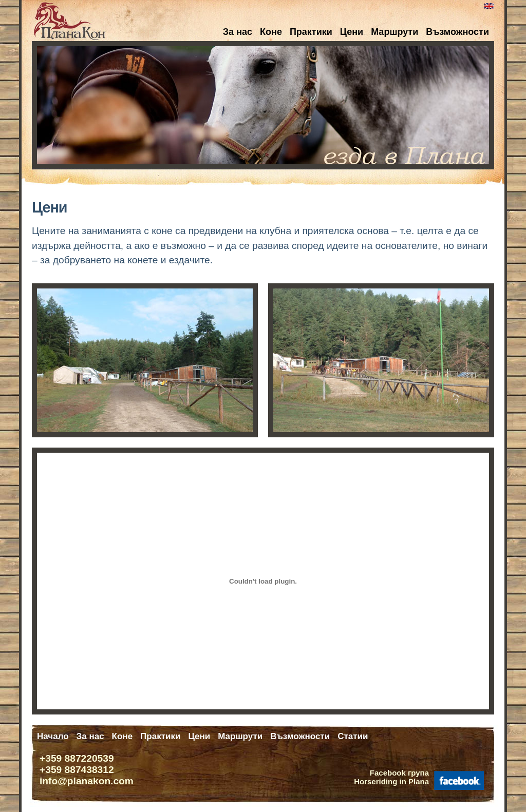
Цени (352, 32)
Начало (53, 736)
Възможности (457, 32)
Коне (271, 32)
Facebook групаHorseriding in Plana (391, 777)
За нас (238, 32)
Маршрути (394, 32)
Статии (353, 736)
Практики (311, 32)
